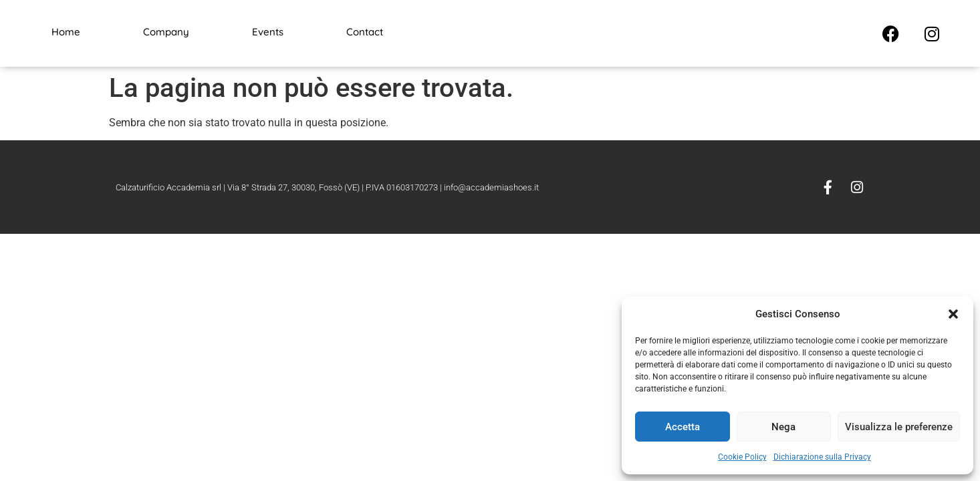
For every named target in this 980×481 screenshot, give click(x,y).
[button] (953, 314)
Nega (783, 427)
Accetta (683, 427)
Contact (365, 32)
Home (66, 32)
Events (268, 32)
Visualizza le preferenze (899, 427)
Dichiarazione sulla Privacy (822, 457)
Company (166, 32)
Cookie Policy (742, 457)
